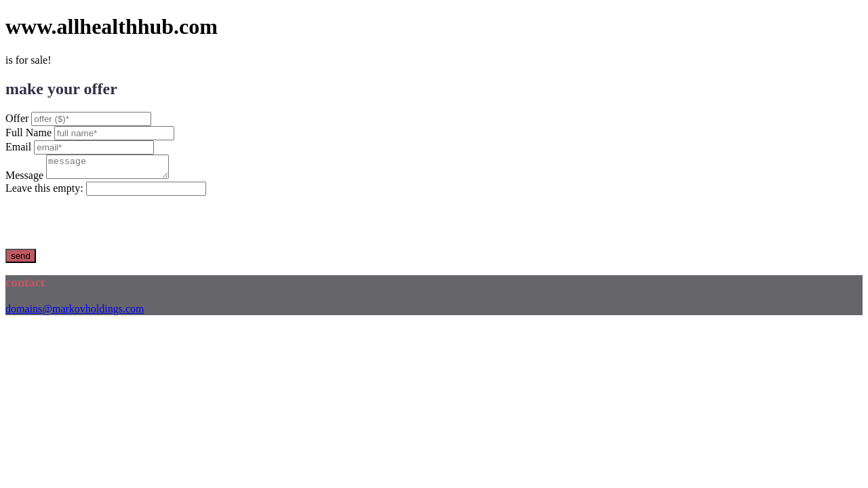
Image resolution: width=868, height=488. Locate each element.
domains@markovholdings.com (75, 313)
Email (18, 147)
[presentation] (108, 226)
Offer (17, 118)
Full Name (28, 133)
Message (24, 179)
